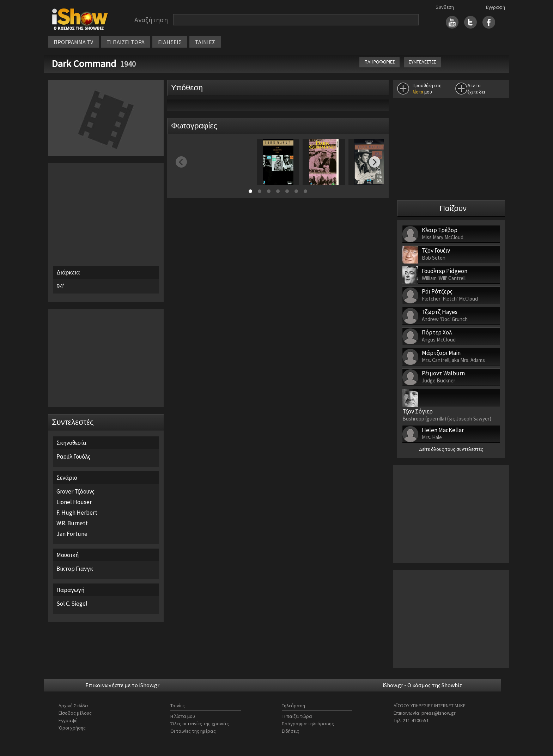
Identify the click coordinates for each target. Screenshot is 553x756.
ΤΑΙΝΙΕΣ (205, 42)
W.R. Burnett (72, 523)
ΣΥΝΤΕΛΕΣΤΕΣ (422, 62)
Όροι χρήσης (72, 728)
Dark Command (85, 63)
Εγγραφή (496, 7)
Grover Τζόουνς (75, 491)
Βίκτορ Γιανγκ (75, 569)
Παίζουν (453, 208)
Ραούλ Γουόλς (73, 456)
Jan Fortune (72, 534)
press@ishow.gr (439, 713)
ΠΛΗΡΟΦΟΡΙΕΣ (379, 62)
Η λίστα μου (183, 716)
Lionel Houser (74, 502)
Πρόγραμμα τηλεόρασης (308, 724)
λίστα (418, 92)
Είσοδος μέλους (75, 713)
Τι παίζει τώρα (297, 716)
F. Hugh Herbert (77, 513)
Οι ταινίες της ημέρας (193, 731)
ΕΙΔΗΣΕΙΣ (170, 42)
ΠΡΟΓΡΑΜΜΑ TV (73, 42)
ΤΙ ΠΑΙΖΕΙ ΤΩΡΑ (126, 42)
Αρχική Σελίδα (73, 706)
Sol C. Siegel (72, 604)
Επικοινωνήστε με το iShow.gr (122, 685)
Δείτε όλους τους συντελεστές (451, 449)
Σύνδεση (445, 7)
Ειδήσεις (290, 731)
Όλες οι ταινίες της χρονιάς (200, 724)
